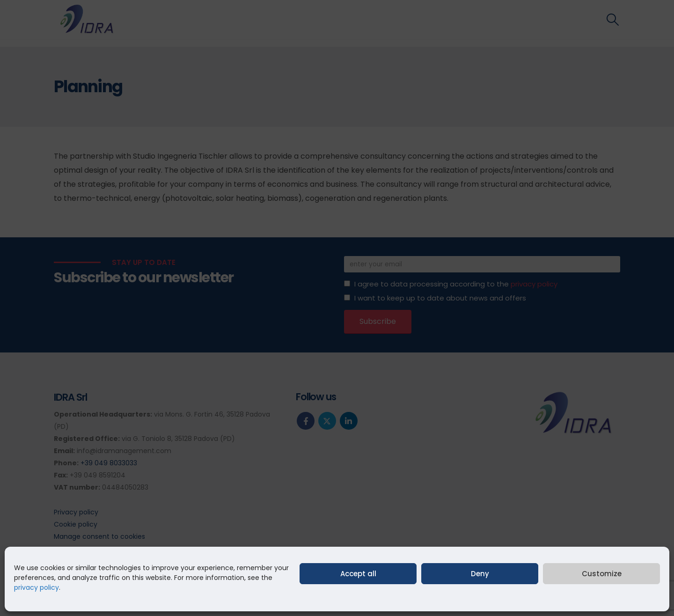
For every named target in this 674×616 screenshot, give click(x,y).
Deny (480, 574)
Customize (602, 574)
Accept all (358, 574)
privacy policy (37, 587)
